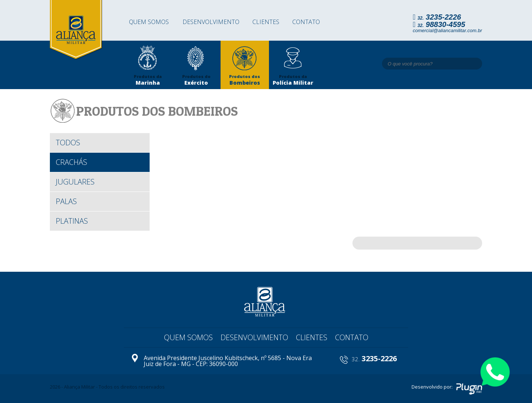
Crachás (71, 162)
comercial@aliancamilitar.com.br (447, 31)
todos (68, 143)
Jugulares (75, 182)
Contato (306, 22)
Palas (66, 201)
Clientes (266, 22)
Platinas (72, 221)
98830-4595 (441, 24)
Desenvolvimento (211, 22)
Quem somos (149, 22)
